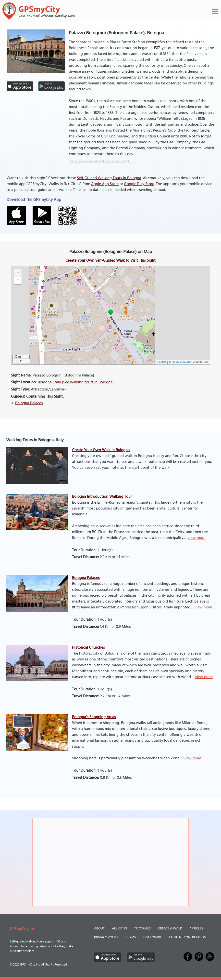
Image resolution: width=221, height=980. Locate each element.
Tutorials (142, 929)
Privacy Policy (106, 937)
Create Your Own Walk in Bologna (101, 450)
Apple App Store (105, 184)
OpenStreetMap (182, 362)
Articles (196, 929)
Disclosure (153, 937)
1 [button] (111, 312)
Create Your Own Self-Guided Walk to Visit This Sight (110, 261)
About (99, 929)
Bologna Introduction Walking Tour (102, 497)
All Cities (119, 929)
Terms (131, 937)
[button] (18, 273)
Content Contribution (188, 937)
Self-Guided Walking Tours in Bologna (109, 178)
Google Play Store (139, 184)
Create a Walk (170, 929)
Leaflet (162, 362)
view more (196, 538)
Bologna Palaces (29, 403)
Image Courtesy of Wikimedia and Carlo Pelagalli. (100, 161)
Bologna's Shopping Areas (94, 717)
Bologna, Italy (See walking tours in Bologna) (76, 382)
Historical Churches (88, 648)
